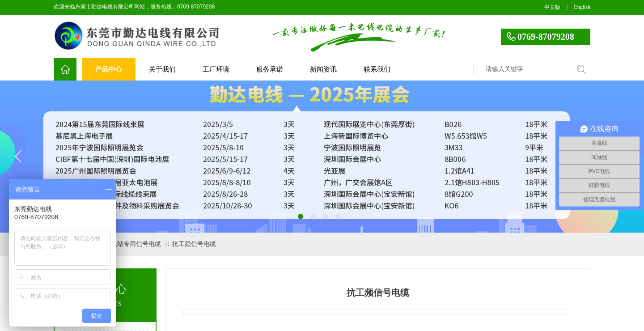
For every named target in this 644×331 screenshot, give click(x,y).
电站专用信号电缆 (136, 244)
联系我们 (377, 69)
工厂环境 (216, 69)
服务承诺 (270, 69)
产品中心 (109, 69)
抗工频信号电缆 (194, 244)
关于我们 (162, 69)
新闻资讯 (323, 69)
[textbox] (525, 69)
